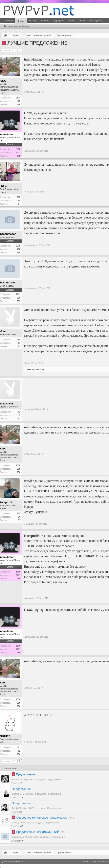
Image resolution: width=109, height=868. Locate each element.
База (71, 21)
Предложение (25, 774)
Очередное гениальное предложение (42, 818)
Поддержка (58, 21)
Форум (21, 21)
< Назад (7, 50)
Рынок (82, 21)
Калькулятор (96, 21)
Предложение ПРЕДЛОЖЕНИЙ (38, 832)
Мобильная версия (13, 862)
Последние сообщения (17, 26)
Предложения (54, 779)
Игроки (33, 21)
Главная (9, 21)
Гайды (44, 21)
